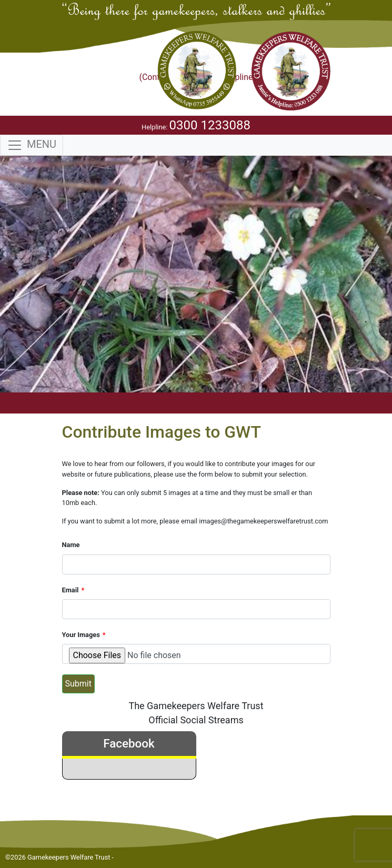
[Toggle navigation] (32, 145)
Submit (78, 684)
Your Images (81, 635)
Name (71, 545)
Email (71, 590)
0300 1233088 (210, 125)
